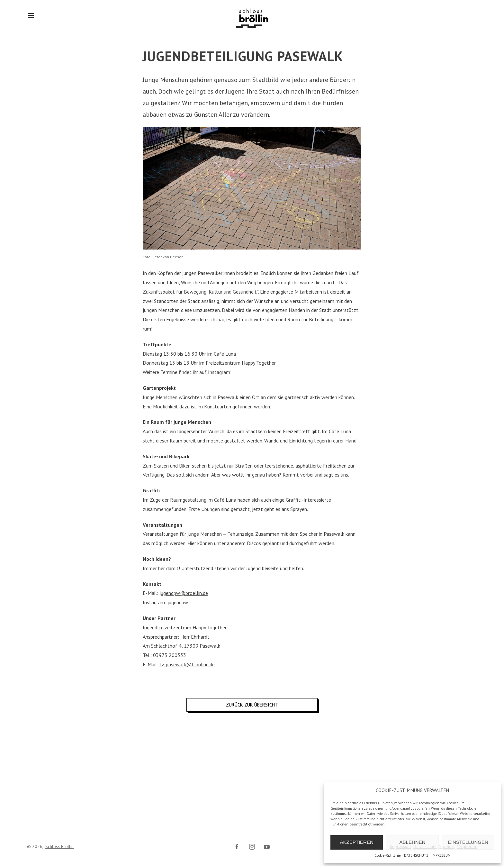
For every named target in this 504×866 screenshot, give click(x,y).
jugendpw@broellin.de (184, 593)
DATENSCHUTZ (416, 855)
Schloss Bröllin (59, 846)
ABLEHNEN (413, 842)
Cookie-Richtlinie (388, 855)
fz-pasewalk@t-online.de (187, 664)
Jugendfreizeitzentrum (167, 627)
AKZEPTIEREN (357, 842)
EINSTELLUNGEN (468, 842)
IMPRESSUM (441, 855)
